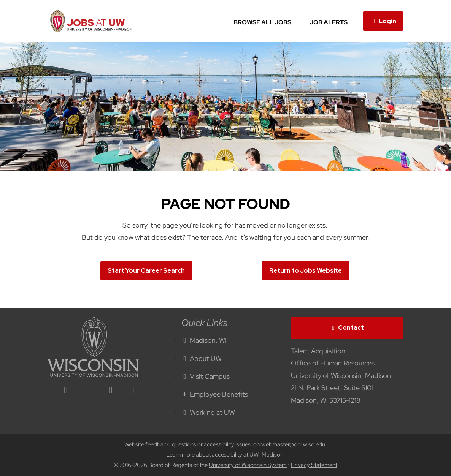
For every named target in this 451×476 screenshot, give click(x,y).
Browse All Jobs (262, 22)
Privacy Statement (314, 465)
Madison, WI (204, 340)
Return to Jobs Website (306, 271)
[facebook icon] (88, 391)
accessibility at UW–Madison (248, 455)
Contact (347, 328)
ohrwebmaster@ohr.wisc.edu (289, 444)
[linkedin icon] (66, 391)
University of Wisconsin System (248, 465)
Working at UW (208, 412)
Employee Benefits (215, 394)
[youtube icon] (133, 391)
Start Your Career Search (146, 271)
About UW (202, 358)
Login (383, 21)
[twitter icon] (111, 391)
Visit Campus (206, 376)
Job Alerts (329, 22)
